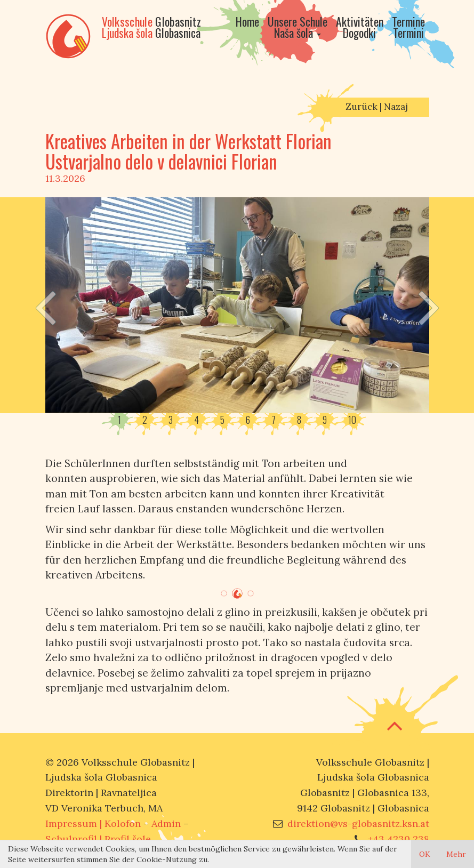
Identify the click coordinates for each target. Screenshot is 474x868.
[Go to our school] (298, 32)
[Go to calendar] (408, 32)
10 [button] (352, 420)
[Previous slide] (45, 305)
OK (425, 854)
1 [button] (119, 420)
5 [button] (222, 420)
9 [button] (325, 420)
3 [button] (171, 420)
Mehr (456, 854)
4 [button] (196, 420)
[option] (237, 305)
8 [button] (299, 420)
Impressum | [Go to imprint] (93, 823)
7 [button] (274, 420)
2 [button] (145, 420)
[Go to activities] (360, 32)
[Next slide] (429, 305)
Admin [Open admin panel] (166, 823)
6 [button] (248, 420)
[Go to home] (247, 32)
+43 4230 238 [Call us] (399, 839)
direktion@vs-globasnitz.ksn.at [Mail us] (358, 823)
